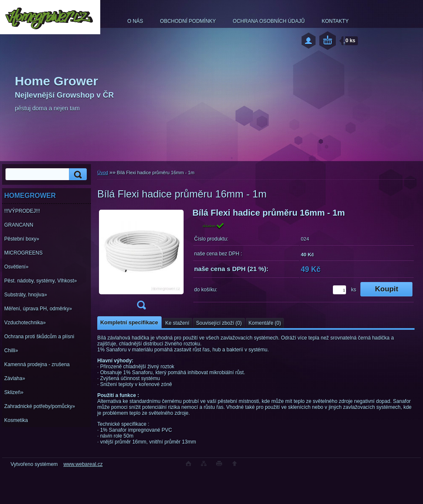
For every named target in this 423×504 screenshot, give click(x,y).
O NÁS (135, 21)
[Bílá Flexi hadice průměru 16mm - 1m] (141, 262)
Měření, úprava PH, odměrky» (38, 309)
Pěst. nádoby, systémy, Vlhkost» (41, 281)
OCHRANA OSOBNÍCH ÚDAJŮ (269, 21)
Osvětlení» (16, 267)
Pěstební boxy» (22, 239)
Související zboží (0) (219, 323)
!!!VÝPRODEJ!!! (22, 211)
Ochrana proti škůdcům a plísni (39, 337)
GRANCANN (19, 225)
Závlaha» (15, 378)
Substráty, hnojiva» (26, 295)
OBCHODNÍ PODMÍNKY (188, 21)
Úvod (103, 173)
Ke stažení (177, 323)
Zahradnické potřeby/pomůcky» (40, 406)
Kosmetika (16, 420)
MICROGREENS (23, 253)
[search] (77, 174)
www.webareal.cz (83, 464)
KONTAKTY (335, 21)
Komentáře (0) (265, 323)
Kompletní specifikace (129, 322)
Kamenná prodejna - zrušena (37, 364)
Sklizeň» (14, 392)
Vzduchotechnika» (25, 323)
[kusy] (339, 290)
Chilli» (11, 351)
